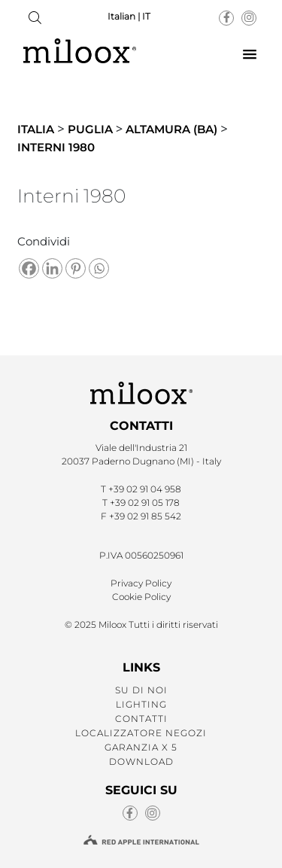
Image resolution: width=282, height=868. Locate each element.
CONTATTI (141, 719)
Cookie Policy (141, 597)
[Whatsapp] (99, 268)
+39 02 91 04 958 (145, 489)
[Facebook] (29, 268)
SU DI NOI (141, 690)
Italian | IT (129, 16)
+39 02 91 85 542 (145, 516)
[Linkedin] (52, 268)
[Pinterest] (76, 268)
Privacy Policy (141, 583)
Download (141, 761)
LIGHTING (141, 704)
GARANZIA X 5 (141, 747)
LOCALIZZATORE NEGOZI (141, 733)
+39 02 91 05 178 (145, 503)
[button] (250, 55)
